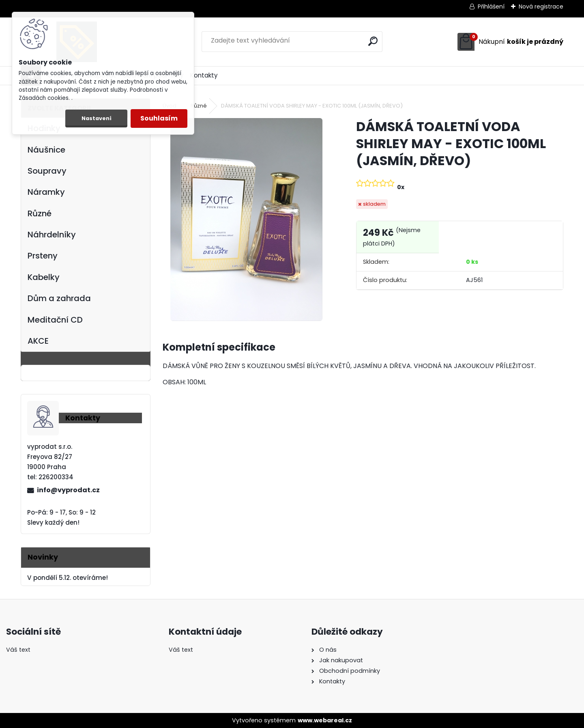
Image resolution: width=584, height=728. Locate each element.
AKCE (38, 341)
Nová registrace (541, 6)
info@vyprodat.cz (68, 490)
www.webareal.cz (325, 720)
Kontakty (204, 75)
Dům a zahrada (59, 298)
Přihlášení (491, 6)
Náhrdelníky (52, 235)
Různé (40, 213)
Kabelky (44, 277)
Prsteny (43, 256)
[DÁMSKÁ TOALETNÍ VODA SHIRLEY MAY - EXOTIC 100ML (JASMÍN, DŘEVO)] (246, 220)
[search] (373, 41)
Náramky (46, 192)
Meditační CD (55, 320)
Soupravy (47, 171)
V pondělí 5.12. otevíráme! (68, 578)
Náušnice (46, 150)
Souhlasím (159, 118)
